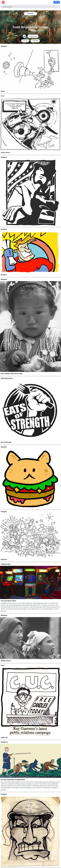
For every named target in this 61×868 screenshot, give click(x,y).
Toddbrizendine (6, 564)
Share (3, 665)
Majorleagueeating (7, 378)
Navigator (4, 46)
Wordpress (4, 742)
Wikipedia (4, 279)
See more (3, 611)
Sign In (57, 2)
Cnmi (2, 96)
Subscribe (31, 14)
